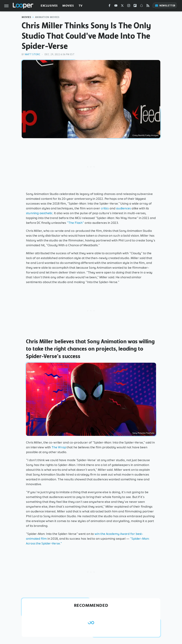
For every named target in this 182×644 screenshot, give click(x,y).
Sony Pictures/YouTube (143, 433)
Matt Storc (33, 54)
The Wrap (59, 447)
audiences (123, 208)
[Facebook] (109, 6)
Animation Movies (47, 17)
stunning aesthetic (39, 213)
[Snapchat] (141, 6)
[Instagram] (129, 6)
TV (81, 6)
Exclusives (49, 6)
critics (105, 208)
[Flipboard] (135, 6)
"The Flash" (75, 223)
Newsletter (165, 6)
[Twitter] (122, 6)
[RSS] (148, 6)
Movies (68, 6)
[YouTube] (116, 6)
